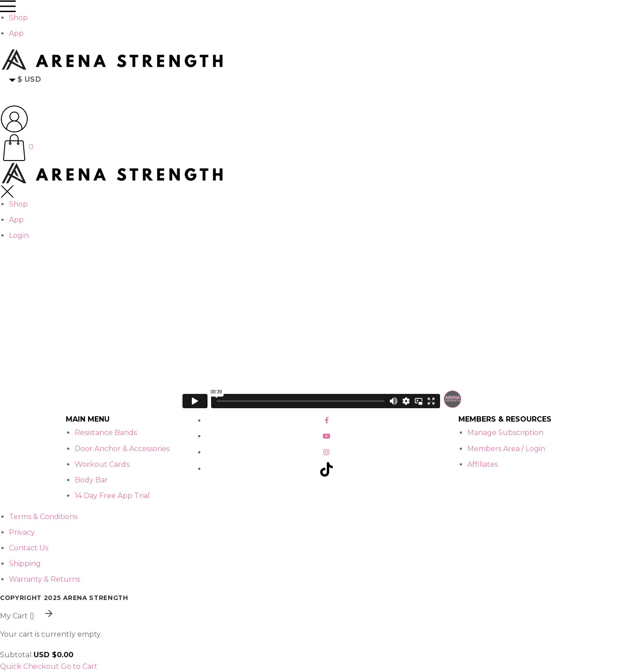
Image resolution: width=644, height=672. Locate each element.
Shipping (25, 564)
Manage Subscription (505, 433)
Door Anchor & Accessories (122, 449)
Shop (18, 18)
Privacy (22, 532)
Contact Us (29, 548)
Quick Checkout (30, 666)
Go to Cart (79, 666)
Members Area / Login (506, 449)
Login (19, 235)
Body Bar (91, 480)
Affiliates (483, 464)
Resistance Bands (106, 433)
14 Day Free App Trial (112, 496)
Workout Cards (102, 464)
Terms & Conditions (43, 517)
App (16, 33)
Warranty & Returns (44, 579)
